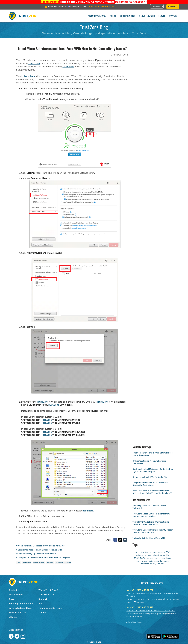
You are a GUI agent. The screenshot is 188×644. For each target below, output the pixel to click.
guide (155, 552)
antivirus (27, 563)
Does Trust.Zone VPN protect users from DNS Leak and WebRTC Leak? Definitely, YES (152, 492)
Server (162, 16)
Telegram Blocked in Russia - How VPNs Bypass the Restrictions (150, 484)
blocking (153, 564)
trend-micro (39, 563)
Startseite (14, 590)
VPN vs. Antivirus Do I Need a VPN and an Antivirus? (41, 546)
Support (173, 16)
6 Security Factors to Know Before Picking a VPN (39, 550)
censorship (165, 555)
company (148, 555)
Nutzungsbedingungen (21, 603)
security (136, 552)
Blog (41, 603)
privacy (161, 564)
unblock (161, 552)
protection (140, 555)
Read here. (88, 511)
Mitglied (13, 617)
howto (168, 558)
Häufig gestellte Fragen (51, 608)
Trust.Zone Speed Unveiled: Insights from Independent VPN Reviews (151, 515)
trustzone (145, 564)
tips (142, 552)
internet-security (63, 563)
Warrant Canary (17, 612)
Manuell (43, 612)
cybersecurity (156, 561)
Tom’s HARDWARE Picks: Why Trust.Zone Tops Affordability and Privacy (151, 523)
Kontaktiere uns (47, 594)
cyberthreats (160, 558)
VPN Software (16, 594)
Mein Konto (173, 7)
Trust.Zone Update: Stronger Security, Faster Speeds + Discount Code (153, 531)
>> (131, 2)
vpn (19, 563)
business (151, 558)
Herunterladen (147, 16)
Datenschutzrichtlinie (20, 608)
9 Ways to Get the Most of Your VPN (149, 538)
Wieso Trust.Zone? (97, 16)
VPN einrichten (128, 16)
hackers (166, 561)
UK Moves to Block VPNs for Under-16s (150, 477)
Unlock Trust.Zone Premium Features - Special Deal (151, 610)
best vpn (148, 552)
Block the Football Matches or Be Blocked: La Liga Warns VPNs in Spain (153, 470)
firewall (50, 563)
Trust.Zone (34, 63)
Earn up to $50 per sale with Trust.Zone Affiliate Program (43, 558)
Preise (113, 16)
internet (156, 555)
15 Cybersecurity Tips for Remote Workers (36, 554)
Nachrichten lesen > (134, 622)
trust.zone (140, 558)
